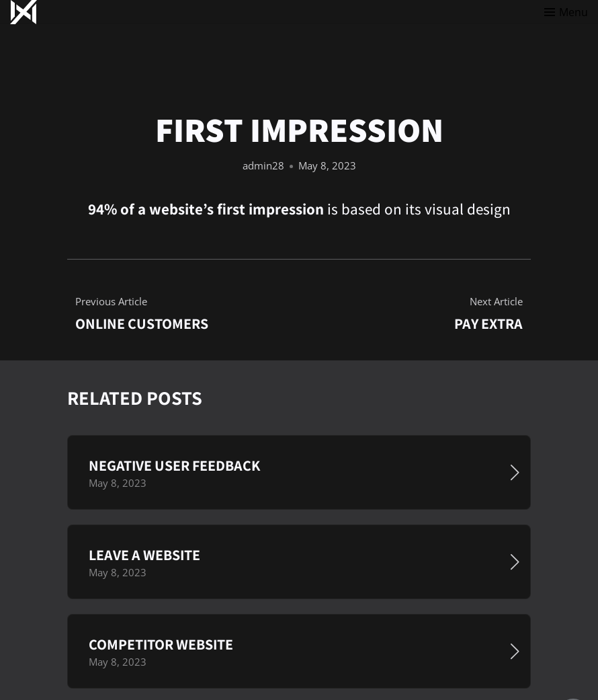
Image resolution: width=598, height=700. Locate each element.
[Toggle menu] (566, 12)
